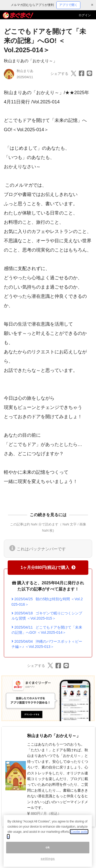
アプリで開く (68, 5)
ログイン (85, 15)
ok (48, 854)
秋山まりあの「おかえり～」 (30, 61)
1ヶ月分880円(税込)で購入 (48, 567)
